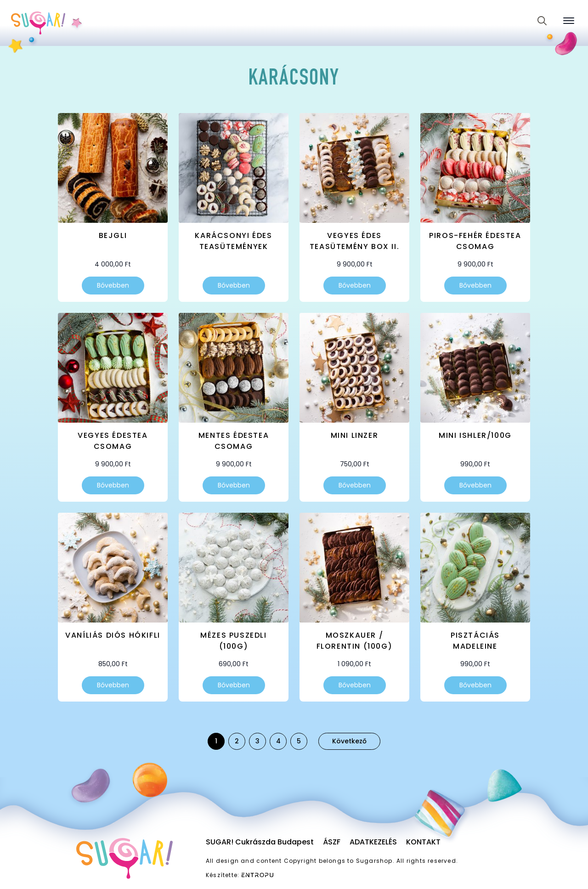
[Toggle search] (542, 21)
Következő (349, 741)
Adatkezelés (373, 842)
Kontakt (423, 842)
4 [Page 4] (278, 741)
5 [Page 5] (299, 741)
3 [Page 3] (257, 741)
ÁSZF (332, 842)
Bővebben (113, 285)
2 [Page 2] (237, 741)
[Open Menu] (569, 21)
